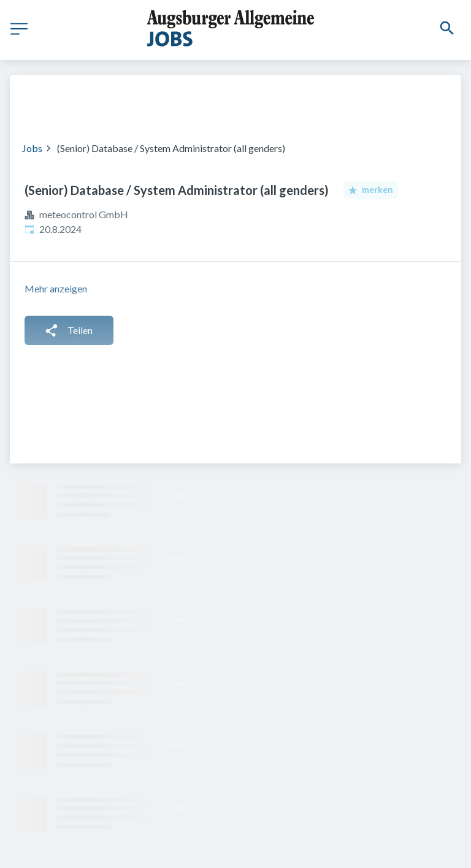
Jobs (32, 148)
